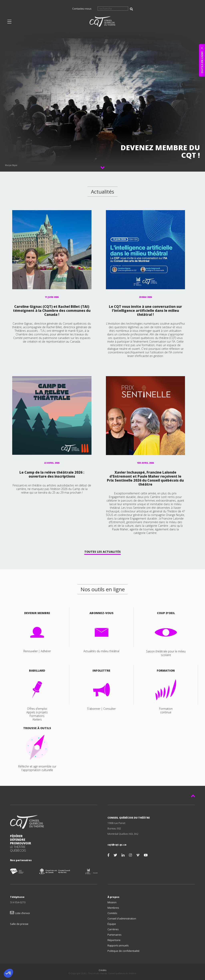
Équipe (112, 924)
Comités (112, 913)
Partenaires (114, 935)
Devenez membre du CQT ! (160, 151)
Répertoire (114, 940)
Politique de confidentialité (124, 951)
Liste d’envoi (20, 913)
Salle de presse (19, 924)
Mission (112, 902)
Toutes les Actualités (102, 552)
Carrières (113, 929)
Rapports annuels (118, 946)
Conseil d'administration (122, 919)
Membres (113, 908)
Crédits (102, 970)
